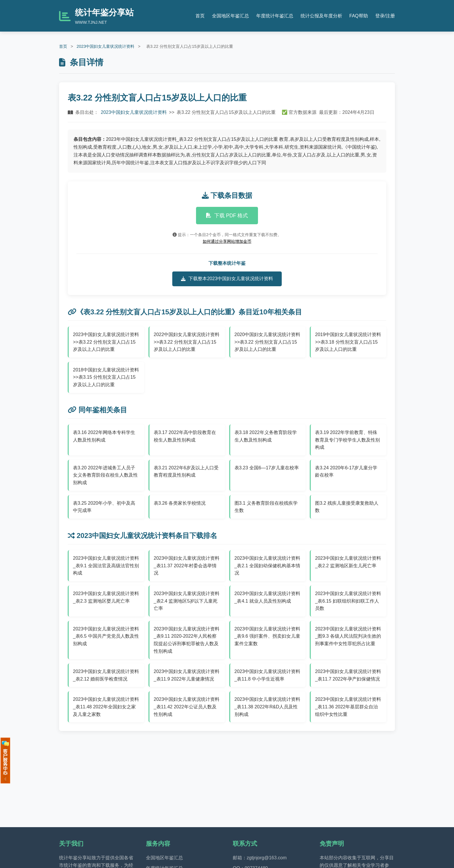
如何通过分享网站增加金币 (227, 241)
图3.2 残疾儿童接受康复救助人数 (347, 507)
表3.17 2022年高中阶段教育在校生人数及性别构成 (185, 436)
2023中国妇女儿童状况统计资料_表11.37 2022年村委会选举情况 (187, 566)
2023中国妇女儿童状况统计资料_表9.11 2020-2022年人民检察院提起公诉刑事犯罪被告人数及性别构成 (187, 640)
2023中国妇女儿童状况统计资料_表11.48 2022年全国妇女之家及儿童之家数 (106, 707)
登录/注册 (385, 16)
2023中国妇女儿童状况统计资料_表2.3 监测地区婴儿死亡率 (106, 597)
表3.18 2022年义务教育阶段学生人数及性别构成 (266, 436)
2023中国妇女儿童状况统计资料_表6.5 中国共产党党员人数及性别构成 (106, 636)
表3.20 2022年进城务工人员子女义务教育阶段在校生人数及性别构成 (105, 475)
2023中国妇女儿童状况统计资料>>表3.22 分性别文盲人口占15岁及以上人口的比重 (106, 342)
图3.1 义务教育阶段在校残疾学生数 (266, 507)
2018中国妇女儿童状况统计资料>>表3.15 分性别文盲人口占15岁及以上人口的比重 (106, 377)
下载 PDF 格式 (227, 216)
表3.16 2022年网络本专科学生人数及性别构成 (104, 436)
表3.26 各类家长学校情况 (180, 503)
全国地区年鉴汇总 (230, 16)
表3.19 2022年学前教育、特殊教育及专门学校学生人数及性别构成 (347, 440)
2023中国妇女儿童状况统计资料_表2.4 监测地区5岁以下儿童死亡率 (187, 601)
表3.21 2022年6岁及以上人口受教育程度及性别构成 (186, 472)
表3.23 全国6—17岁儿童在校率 (267, 468)
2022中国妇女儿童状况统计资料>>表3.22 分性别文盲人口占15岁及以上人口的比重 (187, 342)
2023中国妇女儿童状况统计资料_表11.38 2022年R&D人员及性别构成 (268, 707)
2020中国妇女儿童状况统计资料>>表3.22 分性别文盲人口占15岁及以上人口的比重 (268, 342)
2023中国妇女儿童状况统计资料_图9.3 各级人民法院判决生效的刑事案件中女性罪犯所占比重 (348, 636)
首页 (200, 16)
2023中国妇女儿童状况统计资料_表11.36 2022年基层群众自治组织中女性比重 (348, 707)
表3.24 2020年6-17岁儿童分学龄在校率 (346, 472)
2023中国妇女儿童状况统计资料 (105, 46)
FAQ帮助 (359, 16)
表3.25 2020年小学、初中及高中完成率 (104, 507)
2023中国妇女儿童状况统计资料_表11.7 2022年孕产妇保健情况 (348, 675)
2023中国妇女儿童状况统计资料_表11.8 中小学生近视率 (268, 675)
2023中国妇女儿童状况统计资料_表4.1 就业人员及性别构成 (268, 597)
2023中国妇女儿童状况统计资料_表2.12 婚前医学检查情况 (106, 675)
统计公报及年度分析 (321, 16)
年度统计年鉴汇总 (275, 16)
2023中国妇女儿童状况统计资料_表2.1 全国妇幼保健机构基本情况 (268, 566)
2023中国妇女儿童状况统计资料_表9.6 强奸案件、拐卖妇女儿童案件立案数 (268, 636)
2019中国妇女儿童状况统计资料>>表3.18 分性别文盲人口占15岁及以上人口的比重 (348, 342)
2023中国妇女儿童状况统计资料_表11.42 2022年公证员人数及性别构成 (187, 707)
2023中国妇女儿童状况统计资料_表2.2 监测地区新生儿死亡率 (348, 562)
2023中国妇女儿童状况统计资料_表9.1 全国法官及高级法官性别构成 (106, 566)
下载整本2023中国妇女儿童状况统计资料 (227, 279)
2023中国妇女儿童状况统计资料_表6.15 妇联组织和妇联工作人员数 (348, 601)
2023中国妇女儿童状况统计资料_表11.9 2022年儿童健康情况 (187, 675)
